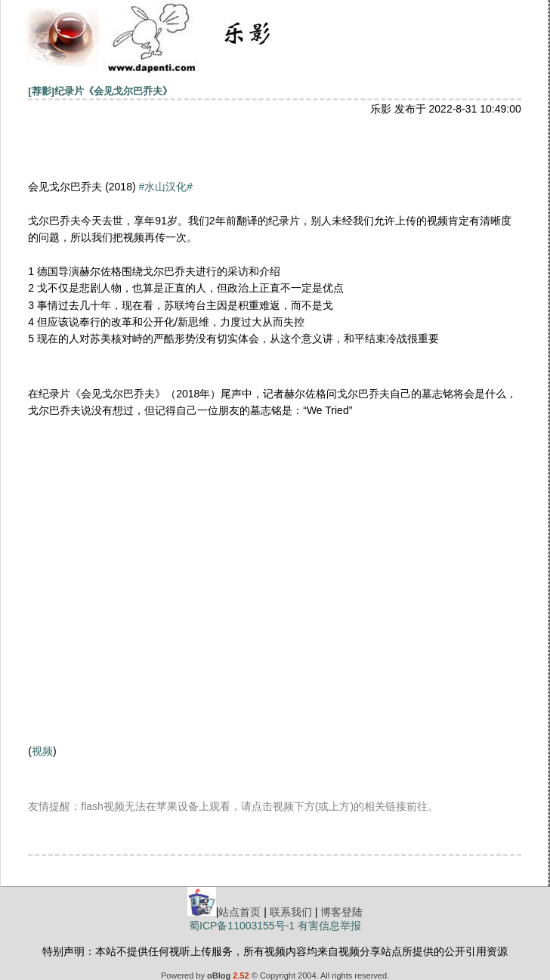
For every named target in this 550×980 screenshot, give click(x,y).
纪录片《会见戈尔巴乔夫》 (113, 91)
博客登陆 (341, 912)
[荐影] (41, 91)
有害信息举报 (329, 926)
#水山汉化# (166, 187)
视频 (42, 751)
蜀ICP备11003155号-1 (242, 926)
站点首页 (239, 912)
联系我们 (291, 912)
